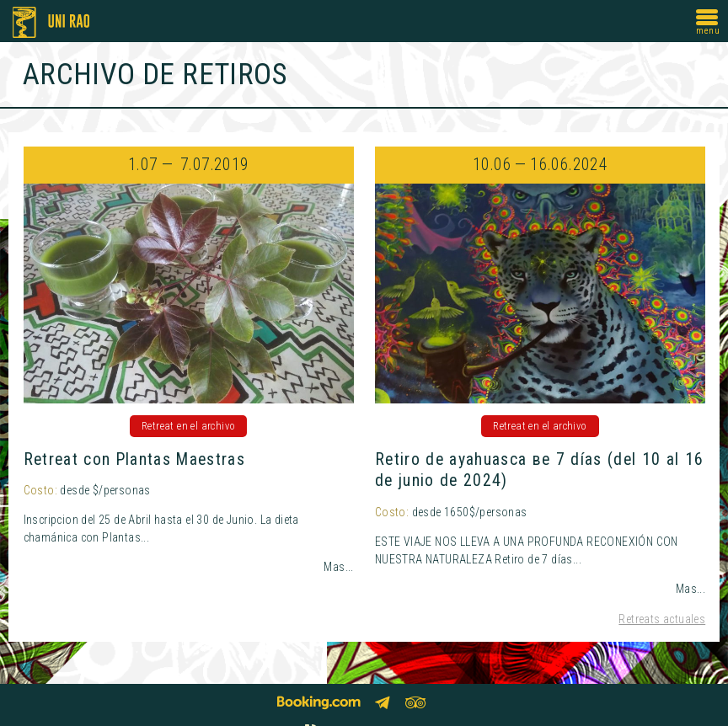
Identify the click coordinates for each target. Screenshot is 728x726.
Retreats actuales (662, 619)
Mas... (338, 567)
